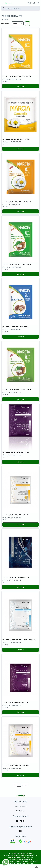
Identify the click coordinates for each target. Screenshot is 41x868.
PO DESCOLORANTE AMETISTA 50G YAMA (15, 703)
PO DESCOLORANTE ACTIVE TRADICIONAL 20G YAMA (19, 640)
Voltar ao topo (20, 796)
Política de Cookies (21, 806)
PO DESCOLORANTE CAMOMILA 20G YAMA (16, 515)
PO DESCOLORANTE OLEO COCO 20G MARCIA (17, 264)
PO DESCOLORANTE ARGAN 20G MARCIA (15, 327)
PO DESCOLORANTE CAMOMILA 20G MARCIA (17, 76)
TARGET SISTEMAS (26, 865)
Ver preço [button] (21, 86)
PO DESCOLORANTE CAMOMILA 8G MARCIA (16, 139)
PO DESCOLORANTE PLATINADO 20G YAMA (16, 577)
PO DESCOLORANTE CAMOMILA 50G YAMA (16, 765)
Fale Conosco (21, 811)
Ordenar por (5, 24)
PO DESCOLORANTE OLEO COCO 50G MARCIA (17, 390)
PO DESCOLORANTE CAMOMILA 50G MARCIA (17, 202)
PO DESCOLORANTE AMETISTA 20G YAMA (15, 452)
